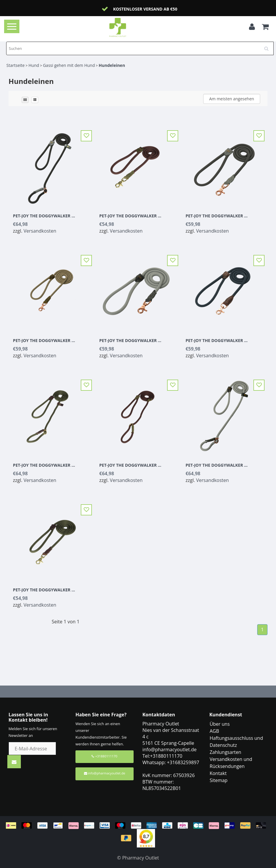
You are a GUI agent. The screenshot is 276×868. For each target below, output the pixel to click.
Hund (34, 65)
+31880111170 (104, 756)
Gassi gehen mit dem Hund (69, 65)
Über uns (220, 724)
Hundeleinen (112, 65)
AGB (214, 731)
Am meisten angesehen (232, 99)
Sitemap (219, 780)
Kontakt (218, 773)
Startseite (16, 65)
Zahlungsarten (225, 752)
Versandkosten (40, 231)
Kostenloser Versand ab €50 (145, 9)
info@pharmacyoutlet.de (105, 773)
